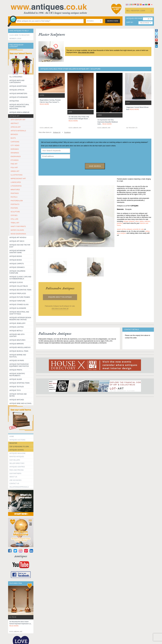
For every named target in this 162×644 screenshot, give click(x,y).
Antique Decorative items (20, 290)
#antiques (21, 556)
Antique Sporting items (19, 383)
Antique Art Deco (17, 241)
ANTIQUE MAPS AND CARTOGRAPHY (17, 81)
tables (142, 221)
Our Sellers (15, 460)
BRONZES (14, 134)
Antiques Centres (17, 467)
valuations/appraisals (19, 487)
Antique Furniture (17, 301)
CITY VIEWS (15, 145)
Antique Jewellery (17, 323)
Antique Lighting (17, 327)
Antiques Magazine (17, 453)
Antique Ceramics (17, 267)
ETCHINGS (15, 160)
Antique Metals (16, 331)
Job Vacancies (15, 480)
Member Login (15, 39)
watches (147, 221)
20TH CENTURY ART (18, 120)
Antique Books (16, 256)
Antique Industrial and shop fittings (19, 313)
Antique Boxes (16, 260)
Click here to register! (19, 35)
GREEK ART (15, 171)
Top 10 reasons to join (19, 447)
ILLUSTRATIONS (17, 175)
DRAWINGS (15, 153)
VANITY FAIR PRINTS (18, 226)
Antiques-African (17, 90)
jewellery (120, 223)
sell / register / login (136, 11)
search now (113, 21)
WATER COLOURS (17, 230)
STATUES (14, 215)
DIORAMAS (15, 149)
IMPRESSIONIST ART (18, 179)
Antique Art (14, 116)
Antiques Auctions (17, 440)
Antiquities (14, 101)
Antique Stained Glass (19, 305)
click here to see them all (60, 308)
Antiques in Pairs (17, 361)
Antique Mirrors (17, 344)
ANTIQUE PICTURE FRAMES (20, 297)
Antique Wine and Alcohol (21, 403)
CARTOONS (15, 142)
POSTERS (14, 208)
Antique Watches (17, 400)
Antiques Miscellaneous (20, 347)
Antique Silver (16, 379)
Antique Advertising (18, 86)
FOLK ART (14, 168)
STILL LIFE (14, 219)
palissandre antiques (60, 288)
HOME (12, 436)
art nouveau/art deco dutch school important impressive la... (21, 624)
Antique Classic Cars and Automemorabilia (20, 278)
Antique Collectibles (19, 286)
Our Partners (15, 474)
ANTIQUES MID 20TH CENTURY (17, 335)
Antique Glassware (18, 308)
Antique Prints (16, 370)
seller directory (17, 463)
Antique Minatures (17, 340)
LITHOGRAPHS (16, 186)
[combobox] (94, 21)
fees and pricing (17, 470)
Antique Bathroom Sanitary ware (17, 252)
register (13, 443)
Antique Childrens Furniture (17, 272)
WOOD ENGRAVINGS (18, 234)
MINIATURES (15, 190)
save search (95, 166)
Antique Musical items (19, 351)
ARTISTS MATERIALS (18, 131)
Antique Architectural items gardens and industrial (19, 107)
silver (137, 221)
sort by (130, 22)
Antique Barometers (18, 94)
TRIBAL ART (15, 223)
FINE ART (14, 164)
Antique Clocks (16, 282)
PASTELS (14, 197)
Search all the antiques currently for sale (130, 229)
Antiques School (17, 450)
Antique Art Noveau (18, 238)
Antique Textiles (17, 387)
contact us (14, 484)
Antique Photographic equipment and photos (19, 365)
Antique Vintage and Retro (18, 395)
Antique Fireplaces (18, 294)
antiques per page (134, 18)
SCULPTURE (15, 212)
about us (13, 477)
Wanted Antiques (17, 457)
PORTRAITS (15, 204)
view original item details (86, 52)
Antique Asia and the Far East (20, 246)
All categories (16, 77)
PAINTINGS (15, 193)
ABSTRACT (15, 123)
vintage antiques (129, 221)
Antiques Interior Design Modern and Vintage (20, 319)
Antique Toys (15, 390)
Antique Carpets (17, 264)
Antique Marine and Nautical (18, 356)
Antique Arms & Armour (19, 112)
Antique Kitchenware (19, 97)
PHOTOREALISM (17, 201)
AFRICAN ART (16, 127)
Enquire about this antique (60, 297)
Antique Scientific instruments (17, 375)
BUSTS (13, 138)
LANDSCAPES (16, 182)
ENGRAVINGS (16, 157)
